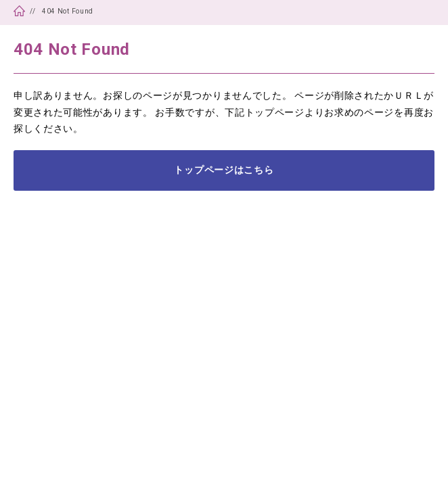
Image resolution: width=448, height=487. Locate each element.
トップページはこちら (224, 170)
